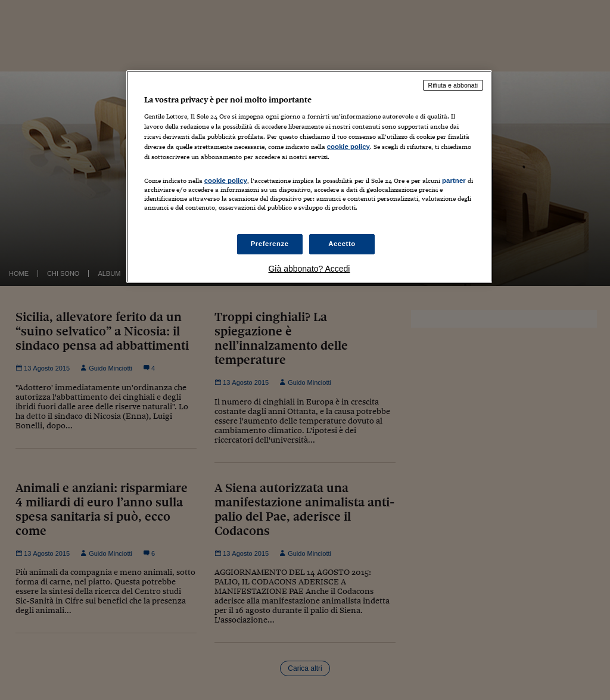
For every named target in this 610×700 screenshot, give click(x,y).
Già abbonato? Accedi (309, 269)
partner (454, 181)
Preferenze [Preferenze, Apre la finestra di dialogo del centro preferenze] (270, 244)
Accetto (342, 244)
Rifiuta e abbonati (453, 85)
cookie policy (348, 147)
